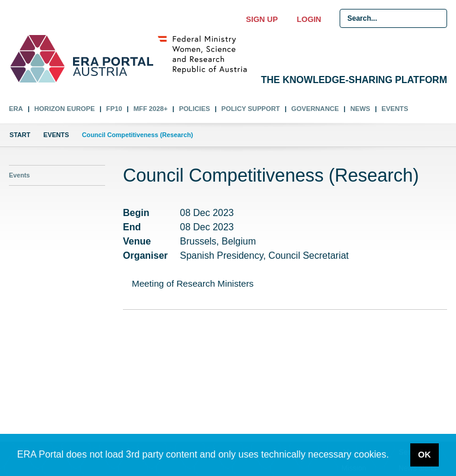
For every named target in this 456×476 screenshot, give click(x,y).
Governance (315, 109)
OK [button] (425, 455)
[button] (393, 456)
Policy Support (251, 109)
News (360, 109)
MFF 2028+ (151, 109)
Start (20, 135)
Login (309, 19)
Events (395, 109)
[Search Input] (393, 18)
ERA (16, 109)
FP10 (114, 109)
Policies (194, 109)
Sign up (262, 19)
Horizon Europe (65, 109)
